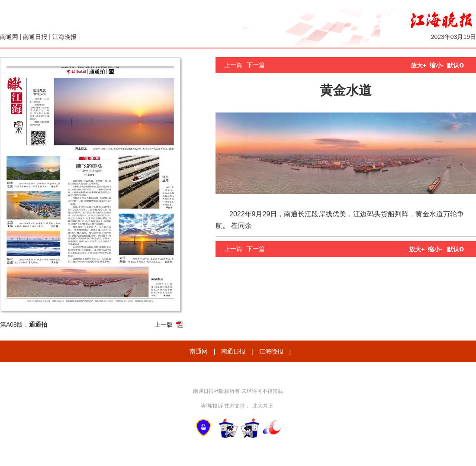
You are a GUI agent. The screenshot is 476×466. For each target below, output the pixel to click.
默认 (455, 65)
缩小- (437, 65)
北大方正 (263, 406)
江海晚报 (64, 37)
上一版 (164, 325)
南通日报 (35, 37)
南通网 (9, 37)
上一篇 (233, 65)
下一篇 (256, 65)
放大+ (418, 65)
